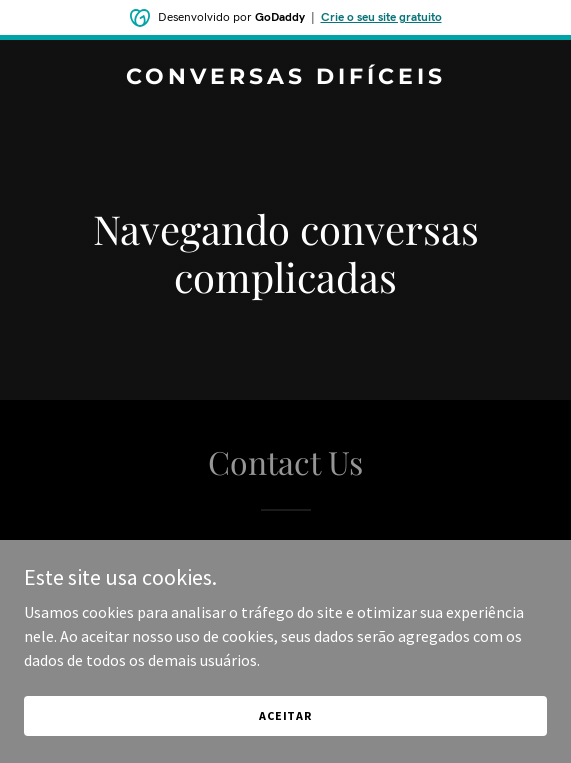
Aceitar (285, 715)
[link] (285, 78)
